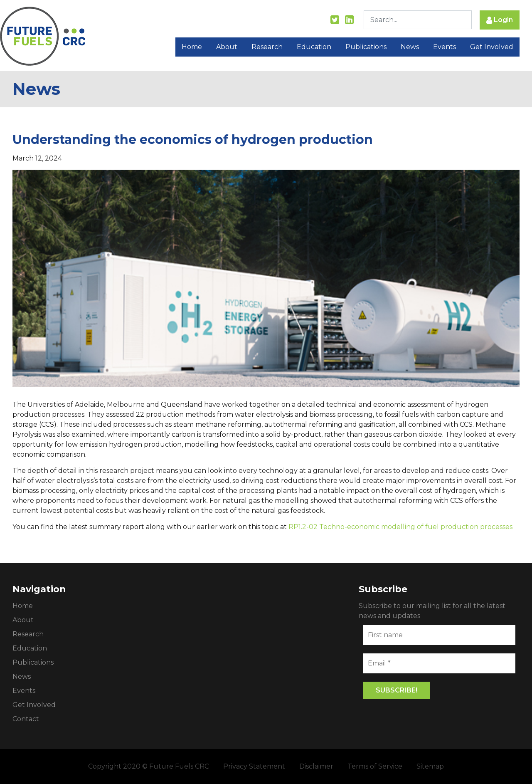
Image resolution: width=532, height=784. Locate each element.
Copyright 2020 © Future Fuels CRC (149, 766)
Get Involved (492, 47)
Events (445, 47)
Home (192, 47)
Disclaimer (316, 766)
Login (500, 20)
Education (314, 47)
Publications (366, 47)
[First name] (439, 635)
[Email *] (439, 663)
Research (267, 47)
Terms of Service (375, 766)
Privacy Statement (254, 766)
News (410, 47)
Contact (26, 719)
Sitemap (430, 766)
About (227, 47)
